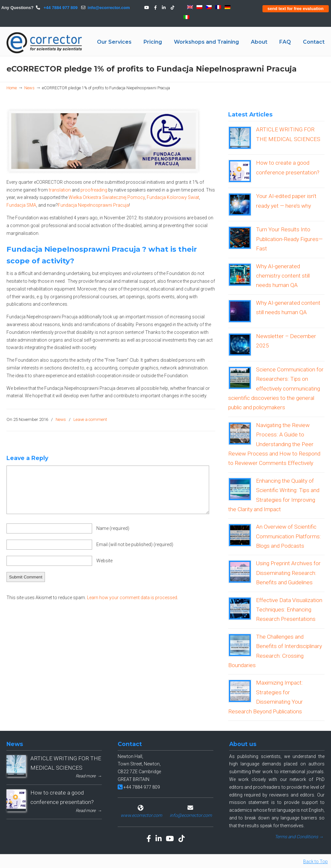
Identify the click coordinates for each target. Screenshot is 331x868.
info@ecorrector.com (109, 8)
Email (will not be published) (135, 544)
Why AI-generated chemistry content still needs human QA (283, 276)
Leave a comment (90, 419)
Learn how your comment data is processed (132, 598)
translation (60, 190)
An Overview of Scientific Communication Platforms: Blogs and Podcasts (288, 536)
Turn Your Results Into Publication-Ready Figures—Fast (289, 239)
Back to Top (315, 862)
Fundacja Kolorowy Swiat (173, 197)
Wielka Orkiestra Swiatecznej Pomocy (107, 197)
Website (104, 561)
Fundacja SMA (21, 205)
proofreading (94, 190)
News (29, 88)
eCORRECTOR (45, 43)
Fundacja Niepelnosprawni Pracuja (93, 205)
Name (113, 528)
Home (12, 88)
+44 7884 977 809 (60, 8)
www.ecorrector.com (141, 815)
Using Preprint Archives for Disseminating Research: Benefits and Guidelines (288, 573)
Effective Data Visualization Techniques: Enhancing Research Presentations (289, 610)
